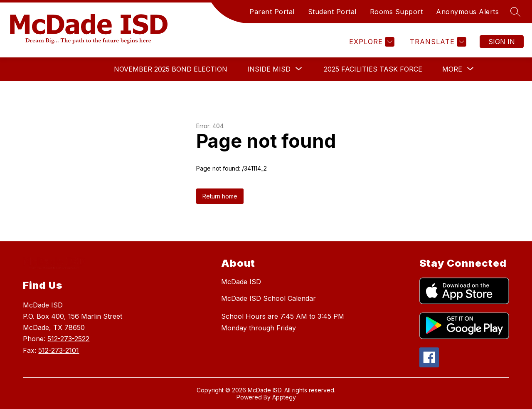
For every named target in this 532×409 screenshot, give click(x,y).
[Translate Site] (437, 42)
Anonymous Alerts (467, 12)
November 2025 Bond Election (171, 69)
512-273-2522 (68, 339)
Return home (220, 196)
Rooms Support (397, 12)
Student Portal (332, 12)
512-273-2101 (59, 350)
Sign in (502, 42)
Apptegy (284, 397)
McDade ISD (241, 282)
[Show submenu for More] (452, 69)
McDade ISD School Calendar (268, 298)
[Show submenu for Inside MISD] (269, 69)
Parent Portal (272, 12)
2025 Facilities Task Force (373, 69)
